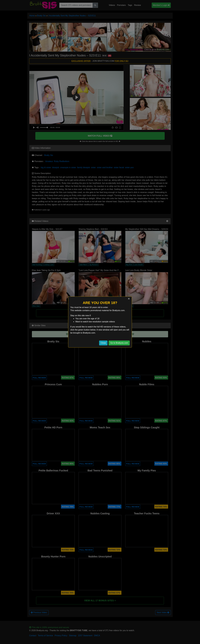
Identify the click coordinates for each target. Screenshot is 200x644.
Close (103, 343)
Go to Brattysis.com (119, 343)
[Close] (129, 299)
